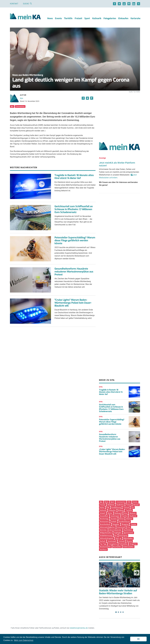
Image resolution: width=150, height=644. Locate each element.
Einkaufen (123, 18)
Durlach (103, 541)
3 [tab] (121, 612)
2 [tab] (118, 612)
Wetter (110, 513)
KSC (129, 502)
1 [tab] (116, 612)
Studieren (133, 516)
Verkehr (114, 522)
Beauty (129, 541)
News (50, 18)
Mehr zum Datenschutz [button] (24, 640)
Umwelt (103, 513)
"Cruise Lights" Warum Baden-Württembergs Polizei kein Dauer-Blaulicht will (73, 303)
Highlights (118, 533)
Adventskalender (115, 530)
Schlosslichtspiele (107, 538)
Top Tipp (103, 544)
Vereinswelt (112, 541)
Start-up (118, 538)
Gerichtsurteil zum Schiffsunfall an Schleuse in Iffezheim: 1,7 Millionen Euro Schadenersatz (74, 209)
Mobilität (111, 505)
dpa (22, 98)
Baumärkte (117, 547)
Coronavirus (20, 106)
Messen (136, 505)
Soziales (114, 519)
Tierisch (126, 508)
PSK (108, 508)
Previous (102, 573)
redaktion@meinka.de (79, 628)
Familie (124, 516)
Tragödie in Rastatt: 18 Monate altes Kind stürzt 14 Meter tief (74, 177)
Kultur (102, 508)
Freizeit (78, 18)
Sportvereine (128, 533)
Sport (87, 18)
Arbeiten (129, 519)
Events (58, 18)
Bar (116, 536)
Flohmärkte (123, 544)
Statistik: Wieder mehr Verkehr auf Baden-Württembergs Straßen (118, 592)
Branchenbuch (105, 524)
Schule (121, 519)
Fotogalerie (113, 544)
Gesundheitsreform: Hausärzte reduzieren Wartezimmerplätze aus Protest (74, 272)
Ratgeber (116, 524)
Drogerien (133, 544)
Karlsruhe (135, 18)
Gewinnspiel (115, 516)
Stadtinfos (120, 505)
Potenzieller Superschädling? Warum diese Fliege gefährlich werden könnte (75, 241)
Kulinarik (97, 18)
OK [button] (138, 639)
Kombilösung (116, 508)
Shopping (125, 524)
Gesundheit (104, 516)
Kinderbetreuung (106, 536)
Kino (126, 513)
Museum (133, 513)
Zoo (133, 508)
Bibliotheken (128, 538)
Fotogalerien (110, 18)
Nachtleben (128, 530)
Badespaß (118, 513)
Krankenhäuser (124, 522)
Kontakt (14, 4)
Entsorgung (123, 536)
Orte (129, 527)
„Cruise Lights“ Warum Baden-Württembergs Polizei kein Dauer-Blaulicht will (112, 452)
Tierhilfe (68, 18)
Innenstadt (121, 527)
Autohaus (103, 550)
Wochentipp (104, 519)
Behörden (103, 530)
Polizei (129, 505)
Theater (133, 524)
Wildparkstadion (106, 533)
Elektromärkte (128, 547)
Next (137, 573)
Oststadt (122, 541)
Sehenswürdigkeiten (107, 527)
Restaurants (104, 522)
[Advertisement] (120, 115)
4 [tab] (123, 612)
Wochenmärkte (105, 547)
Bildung (121, 510)
